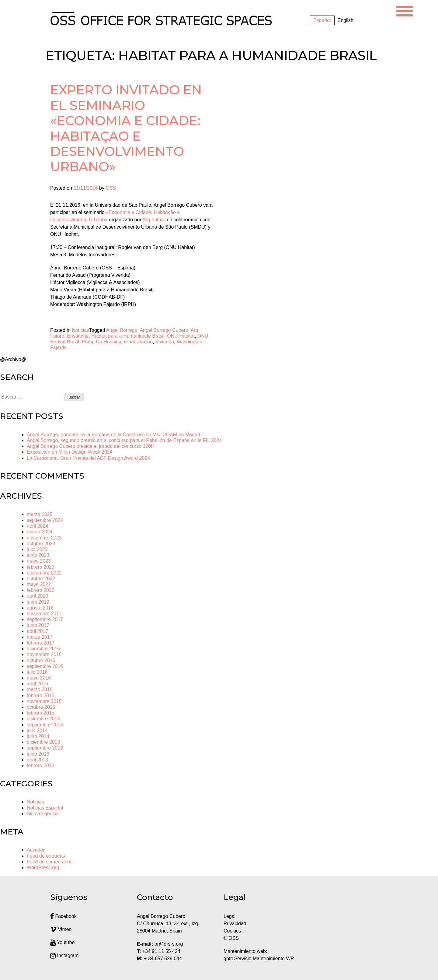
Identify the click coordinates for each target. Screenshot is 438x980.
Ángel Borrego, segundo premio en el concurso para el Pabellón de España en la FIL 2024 (124, 440)
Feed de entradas (46, 856)
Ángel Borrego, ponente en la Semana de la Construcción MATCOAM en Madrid (113, 435)
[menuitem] (322, 20)
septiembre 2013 (45, 748)
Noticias (80, 330)
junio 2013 (38, 754)
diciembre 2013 (43, 742)
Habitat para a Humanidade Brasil (128, 336)
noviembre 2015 (44, 701)
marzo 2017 (40, 637)
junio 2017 (38, 625)
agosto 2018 (40, 608)
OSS (111, 188)
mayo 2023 (39, 561)
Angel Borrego (122, 330)
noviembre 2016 (44, 654)
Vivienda (165, 342)
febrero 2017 (41, 643)
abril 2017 (37, 631)
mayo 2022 (39, 584)
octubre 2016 (41, 660)
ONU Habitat (181, 336)
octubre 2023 (41, 544)
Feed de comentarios (50, 862)
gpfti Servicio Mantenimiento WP (259, 959)
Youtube (62, 942)
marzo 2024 (40, 532)
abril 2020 (37, 596)
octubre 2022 (41, 579)
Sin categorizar (43, 814)
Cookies (232, 931)
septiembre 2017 (45, 619)
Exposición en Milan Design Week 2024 (70, 452)
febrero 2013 (41, 766)
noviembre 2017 (44, 614)
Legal (230, 916)
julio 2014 (37, 731)
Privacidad (235, 924)
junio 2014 (38, 736)
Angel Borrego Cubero (164, 330)
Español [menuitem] (322, 20)
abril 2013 (37, 760)
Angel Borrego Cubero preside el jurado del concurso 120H (91, 446)
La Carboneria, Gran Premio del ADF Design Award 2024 (88, 458)
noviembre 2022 (44, 573)
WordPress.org (43, 868)
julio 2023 (37, 549)
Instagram (64, 955)
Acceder (36, 850)
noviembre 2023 (44, 538)
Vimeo (61, 929)
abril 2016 (37, 684)
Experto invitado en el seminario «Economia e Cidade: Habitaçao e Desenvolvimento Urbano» (126, 128)
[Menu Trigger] (405, 10)
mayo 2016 (39, 678)
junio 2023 (38, 555)
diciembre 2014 (43, 719)
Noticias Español (45, 808)
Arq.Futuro (154, 220)
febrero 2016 (41, 695)
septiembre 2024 (45, 520)
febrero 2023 (41, 567)
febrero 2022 (41, 590)
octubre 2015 (41, 707)
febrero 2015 (41, 713)
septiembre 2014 (45, 725)
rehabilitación (138, 342)
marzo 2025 (40, 514)
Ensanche (78, 336)
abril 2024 (37, 526)
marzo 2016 (40, 689)
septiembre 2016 (45, 666)
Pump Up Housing (102, 342)
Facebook (63, 916)
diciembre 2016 (43, 649)
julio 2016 (37, 672)
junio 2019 (38, 602)
